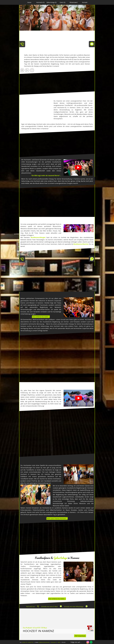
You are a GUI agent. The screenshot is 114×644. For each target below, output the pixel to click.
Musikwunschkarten (81, 244)
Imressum (53, 642)
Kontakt (85, 2)
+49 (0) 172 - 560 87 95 (28, 642)
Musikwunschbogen (38, 237)
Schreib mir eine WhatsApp (74, 606)
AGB (59, 642)
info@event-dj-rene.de (44, 642)
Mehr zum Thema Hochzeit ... (57, 518)
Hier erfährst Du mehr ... (41, 317)
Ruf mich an (31, 606)
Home (29, 2)
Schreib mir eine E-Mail (49, 606)
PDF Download (80, 636)
